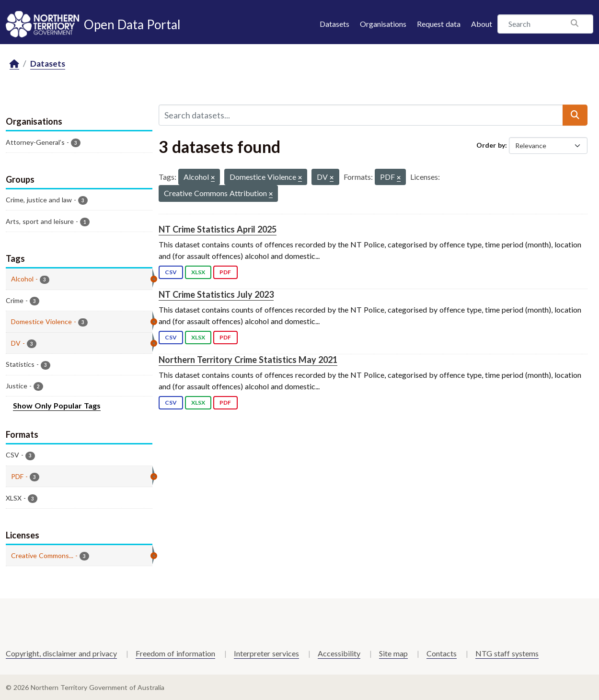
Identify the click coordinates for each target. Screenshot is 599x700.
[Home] (14, 64)
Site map (393, 653)
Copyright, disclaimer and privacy (61, 653)
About (482, 24)
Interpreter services (266, 653)
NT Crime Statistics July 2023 (216, 294)
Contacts (442, 653)
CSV (171, 272)
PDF (225, 272)
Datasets (334, 24)
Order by (491, 145)
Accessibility (339, 653)
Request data (439, 24)
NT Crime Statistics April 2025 (218, 229)
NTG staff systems (507, 653)
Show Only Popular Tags (57, 405)
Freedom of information (175, 653)
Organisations (383, 24)
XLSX (198, 272)
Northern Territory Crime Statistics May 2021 (248, 360)
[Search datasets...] (361, 115)
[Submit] (575, 115)
